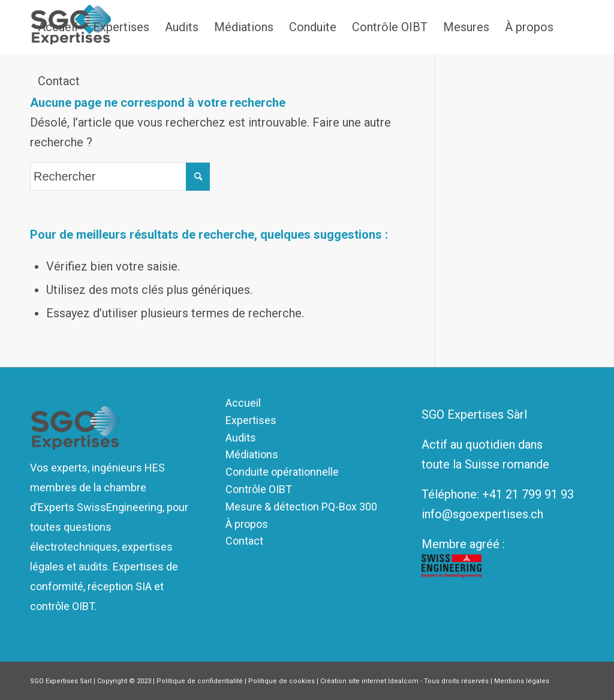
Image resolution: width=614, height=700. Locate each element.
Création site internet (353, 681)
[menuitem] (58, 27)
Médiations (252, 454)
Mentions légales (522, 681)
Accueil (243, 403)
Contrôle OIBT (259, 489)
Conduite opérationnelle (282, 472)
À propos (247, 524)
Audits (241, 438)
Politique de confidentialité (200, 681)
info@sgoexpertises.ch (482, 514)
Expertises (251, 420)
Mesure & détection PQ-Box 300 (301, 507)
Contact (244, 541)
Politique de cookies (282, 681)
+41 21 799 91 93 (528, 494)
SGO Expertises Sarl (61, 681)
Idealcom (403, 681)
